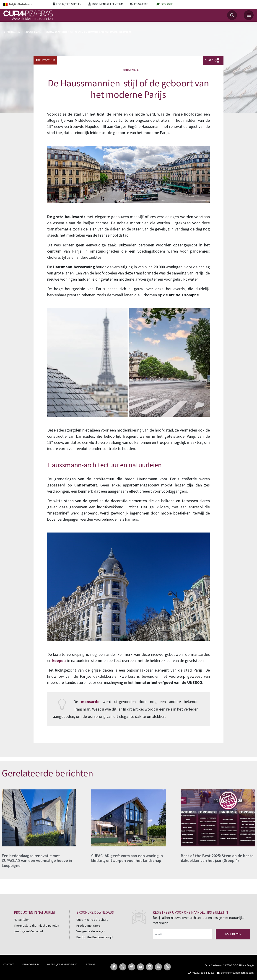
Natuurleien (22, 920)
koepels (59, 661)
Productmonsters (88, 926)
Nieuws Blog (33, 32)
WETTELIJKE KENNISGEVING (62, 964)
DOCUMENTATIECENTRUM (108, 4)
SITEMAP (90, 964)
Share (212, 60)
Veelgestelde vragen (91, 931)
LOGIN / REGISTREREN (69, 4)
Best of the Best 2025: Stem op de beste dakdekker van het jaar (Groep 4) (217, 858)
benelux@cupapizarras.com (237, 973)
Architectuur (45, 60)
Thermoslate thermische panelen (36, 926)
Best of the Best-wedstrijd (95, 937)
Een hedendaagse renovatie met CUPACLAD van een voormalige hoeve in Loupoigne (37, 861)
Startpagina (12, 32)
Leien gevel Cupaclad (28, 931)
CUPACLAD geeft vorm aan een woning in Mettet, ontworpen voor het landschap (127, 858)
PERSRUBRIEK (142, 4)
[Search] (232, 15)
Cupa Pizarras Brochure (92, 920)
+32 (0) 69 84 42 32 (203, 973)
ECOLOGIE (167, 4)
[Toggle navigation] (249, 15)
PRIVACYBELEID (31, 964)
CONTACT (9, 964)
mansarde (90, 702)
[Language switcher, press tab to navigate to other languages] (25, 4)
